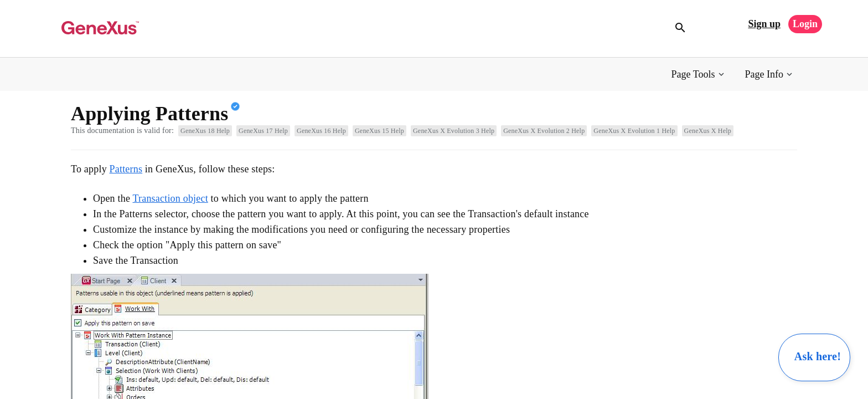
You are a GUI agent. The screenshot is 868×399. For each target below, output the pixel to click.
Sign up (764, 24)
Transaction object (170, 198)
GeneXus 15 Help (379, 131)
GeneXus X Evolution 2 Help (544, 131)
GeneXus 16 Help (321, 131)
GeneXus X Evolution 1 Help (634, 131)
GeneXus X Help (708, 131)
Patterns (126, 169)
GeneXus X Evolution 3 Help (454, 131)
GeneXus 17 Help (263, 131)
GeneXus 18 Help (205, 131)
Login (805, 24)
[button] (699, 75)
